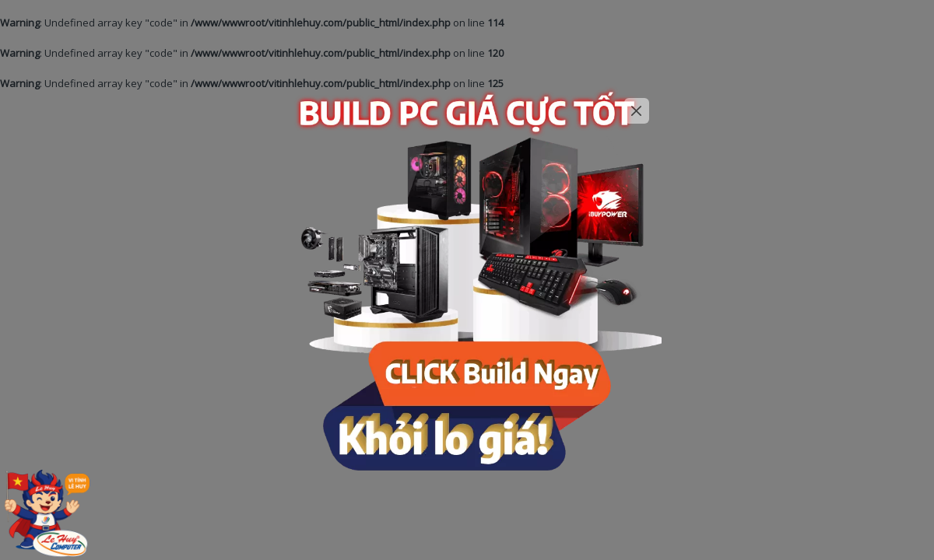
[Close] (637, 111)
